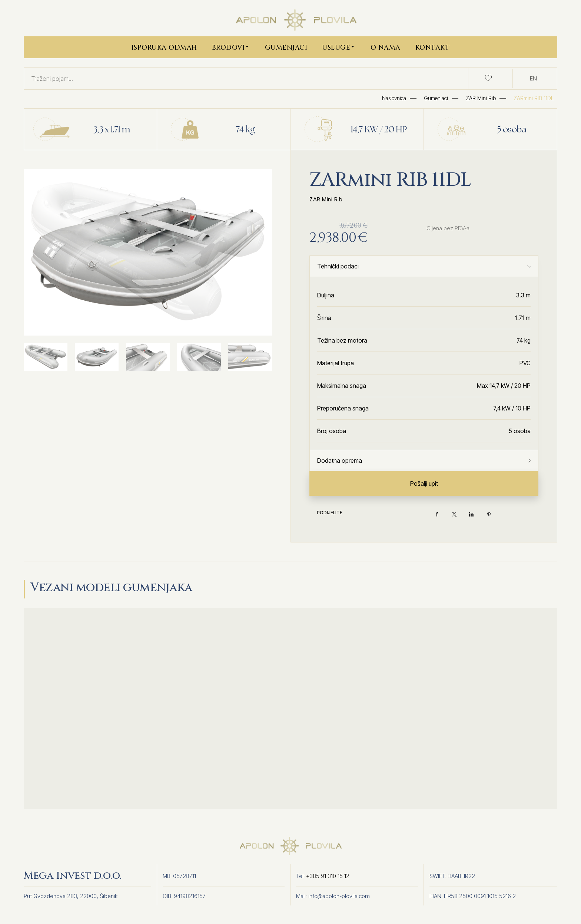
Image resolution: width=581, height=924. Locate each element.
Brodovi (231, 47)
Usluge (339, 47)
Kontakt (433, 48)
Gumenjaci (286, 48)
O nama (386, 48)
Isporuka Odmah (164, 48)
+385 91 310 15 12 (328, 876)
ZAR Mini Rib (326, 199)
